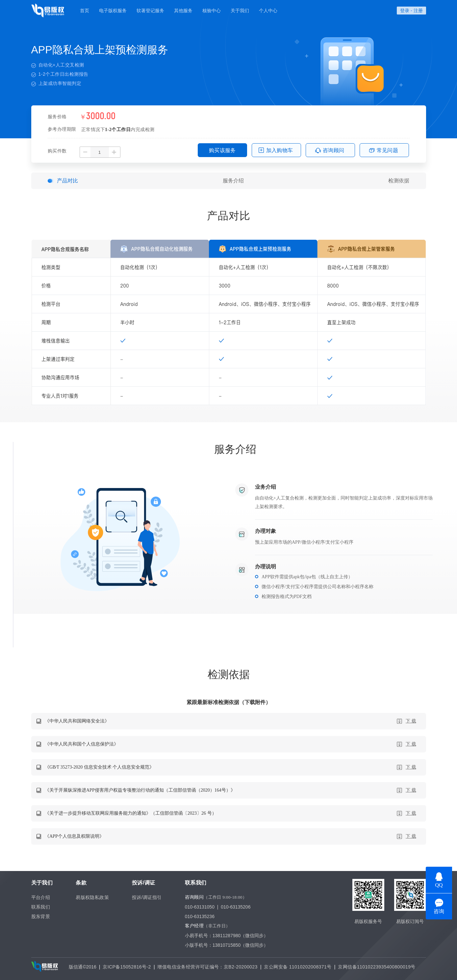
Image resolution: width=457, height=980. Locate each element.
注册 (418, 11)
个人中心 (268, 11)
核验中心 (212, 11)
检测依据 (399, 181)
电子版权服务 (113, 11)
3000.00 (101, 116)
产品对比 (67, 181)
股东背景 (41, 916)
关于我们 (240, 11)
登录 (405, 11)
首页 (85, 11)
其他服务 (183, 11)
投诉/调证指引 (147, 897)
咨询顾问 (334, 150)
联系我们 (41, 907)
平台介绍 (41, 897)
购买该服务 (222, 150)
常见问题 (388, 150)
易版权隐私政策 (92, 897)
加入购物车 (280, 150)
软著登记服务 (150, 11)
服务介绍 (233, 181)
